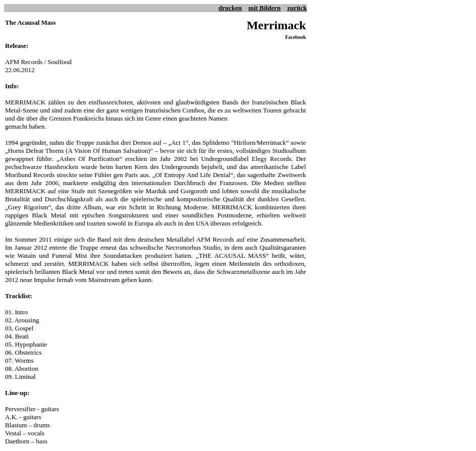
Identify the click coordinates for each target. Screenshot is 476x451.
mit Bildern (265, 8)
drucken (230, 8)
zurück (297, 8)
